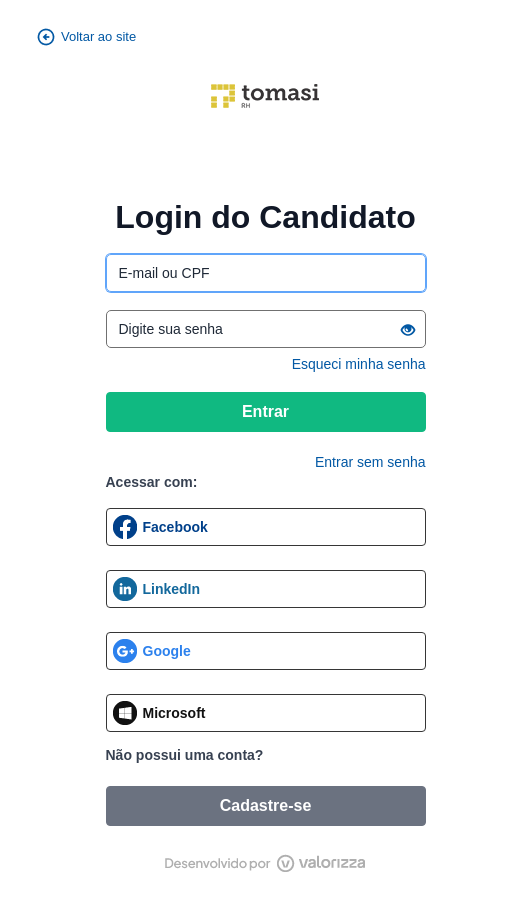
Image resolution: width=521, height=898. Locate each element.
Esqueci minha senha (359, 364)
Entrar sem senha (370, 462)
